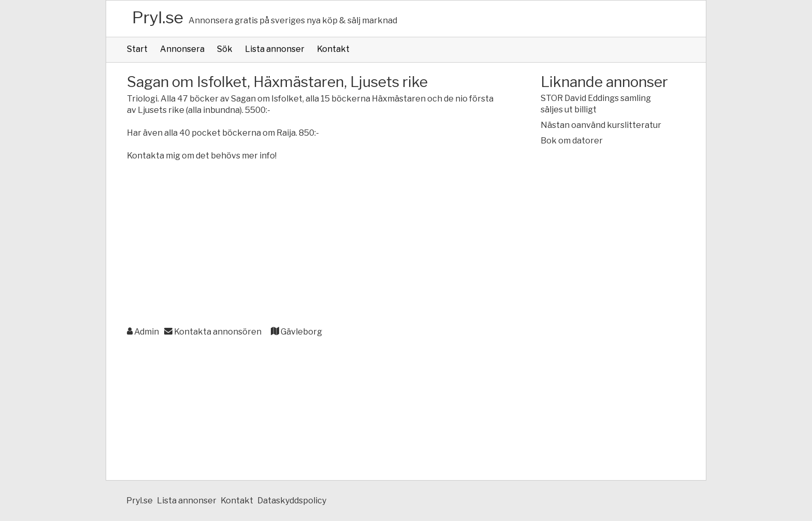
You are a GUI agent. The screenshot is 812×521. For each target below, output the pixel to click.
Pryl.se (158, 17)
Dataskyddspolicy (292, 501)
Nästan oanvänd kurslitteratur (601, 125)
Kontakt (333, 49)
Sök (225, 49)
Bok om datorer (572, 141)
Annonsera (182, 49)
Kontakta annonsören (213, 332)
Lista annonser (275, 49)
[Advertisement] (313, 244)
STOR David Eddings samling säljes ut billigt (596, 104)
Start (137, 49)
